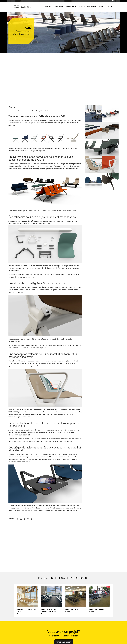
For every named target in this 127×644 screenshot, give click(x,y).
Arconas (14, 111)
